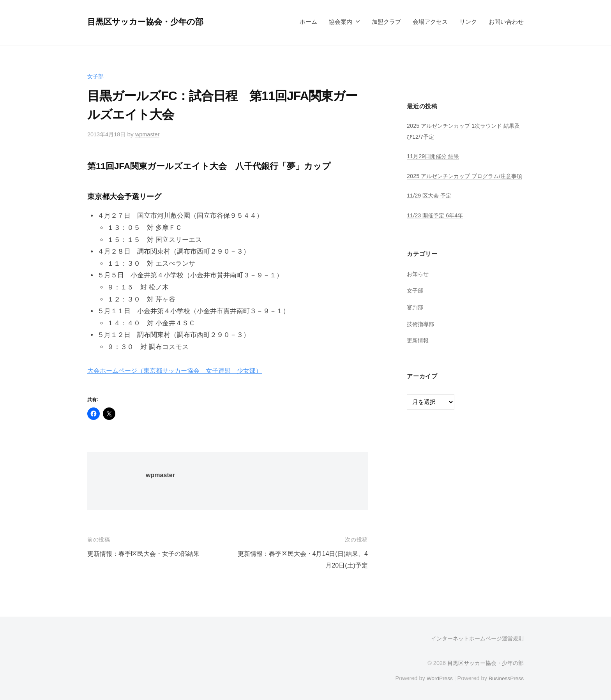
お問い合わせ (506, 22)
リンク (468, 22)
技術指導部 (421, 334)
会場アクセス (430, 22)
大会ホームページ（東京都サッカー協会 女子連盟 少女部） (180, 371)
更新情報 (419, 351)
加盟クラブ (386, 22)
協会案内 (341, 22)
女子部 (96, 76)
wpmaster (150, 134)
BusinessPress (505, 677)
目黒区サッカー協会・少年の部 (148, 22)
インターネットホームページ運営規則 (477, 638)
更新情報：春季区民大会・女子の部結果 (147, 554)
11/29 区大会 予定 (431, 206)
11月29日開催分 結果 (435, 156)
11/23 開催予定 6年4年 (437, 226)
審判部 (416, 318)
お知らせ (419, 285)
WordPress (437, 677)
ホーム (308, 22)
